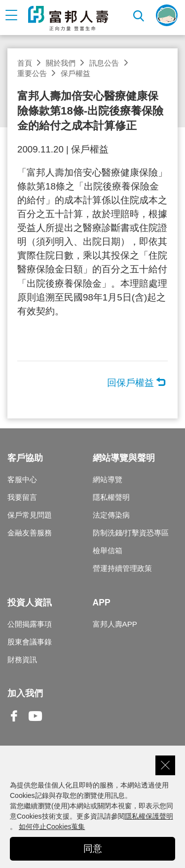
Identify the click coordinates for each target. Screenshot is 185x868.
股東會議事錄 (30, 642)
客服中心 (22, 479)
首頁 (25, 63)
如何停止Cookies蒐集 (52, 827)
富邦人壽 (68, 18)
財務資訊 (22, 660)
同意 (93, 849)
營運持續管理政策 (122, 568)
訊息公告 (104, 63)
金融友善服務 (30, 533)
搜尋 (139, 15)
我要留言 (22, 497)
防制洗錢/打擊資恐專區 (131, 533)
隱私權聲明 (111, 497)
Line (57, 717)
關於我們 (61, 63)
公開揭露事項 (30, 624)
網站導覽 (108, 479)
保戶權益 (75, 73)
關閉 (165, 765)
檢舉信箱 (108, 550)
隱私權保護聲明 (149, 816)
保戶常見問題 (30, 515)
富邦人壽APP (115, 624)
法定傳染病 (111, 515)
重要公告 (32, 73)
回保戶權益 (130, 383)
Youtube (36, 724)
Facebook (14, 724)
